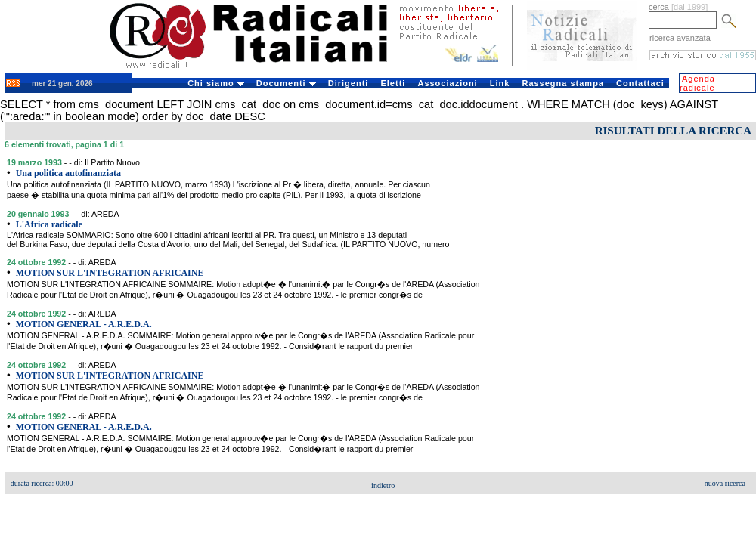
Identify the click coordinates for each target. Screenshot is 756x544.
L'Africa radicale (49, 224)
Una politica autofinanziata (68, 173)
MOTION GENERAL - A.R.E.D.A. (84, 324)
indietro (383, 485)
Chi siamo (216, 83)
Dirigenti (349, 83)
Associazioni (447, 83)
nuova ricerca (725, 483)
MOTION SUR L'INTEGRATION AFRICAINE (110, 273)
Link (500, 83)
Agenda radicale (697, 83)
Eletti (393, 83)
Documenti (286, 83)
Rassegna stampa (563, 83)
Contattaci (640, 83)
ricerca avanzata (680, 38)
